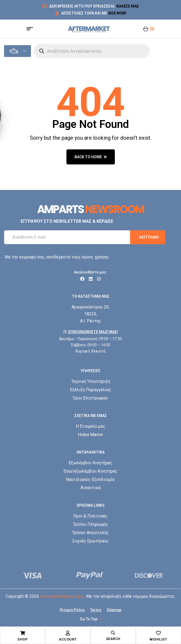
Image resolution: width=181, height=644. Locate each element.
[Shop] (23, 633)
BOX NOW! (117, 13)
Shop (23, 639)
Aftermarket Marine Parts (62, 596)
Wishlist (158, 639)
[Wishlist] (158, 633)
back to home (91, 157)
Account (68, 639)
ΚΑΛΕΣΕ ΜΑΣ (128, 6)
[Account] (68, 633)
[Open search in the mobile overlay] (92, 51)
